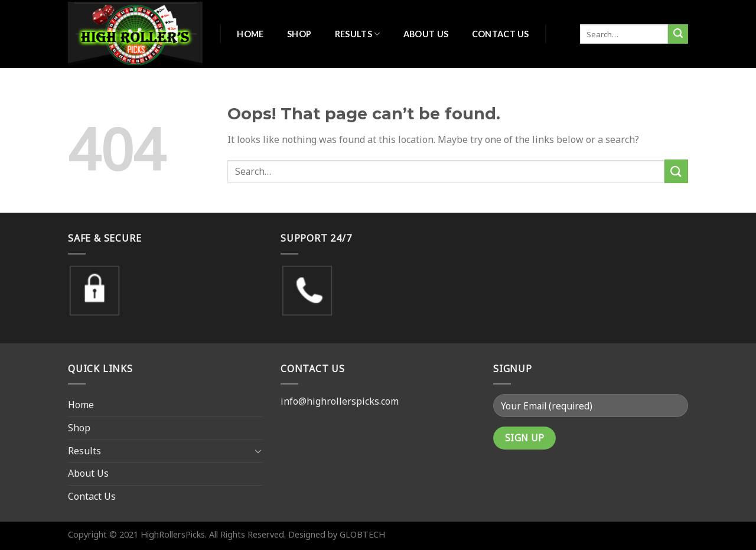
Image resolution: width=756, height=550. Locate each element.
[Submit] (678, 34)
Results (358, 34)
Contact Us (501, 34)
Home (250, 34)
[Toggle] (258, 451)
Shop (299, 34)
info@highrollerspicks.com (340, 401)
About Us (426, 34)
